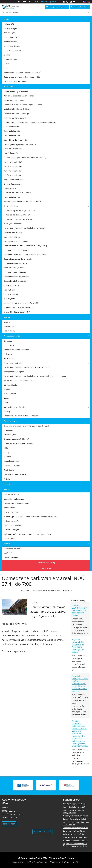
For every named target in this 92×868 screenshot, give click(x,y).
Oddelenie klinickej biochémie (15, 263)
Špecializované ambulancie (14, 100)
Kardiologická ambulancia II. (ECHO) (17, 193)
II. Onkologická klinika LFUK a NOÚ (17, 215)
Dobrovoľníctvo (10, 508)
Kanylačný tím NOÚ (11, 285)
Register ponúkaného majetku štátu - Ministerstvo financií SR (75, 845)
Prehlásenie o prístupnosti (37, 862)
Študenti (7, 484)
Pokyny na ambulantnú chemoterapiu (18, 381)
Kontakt (7, 544)
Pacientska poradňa (11, 521)
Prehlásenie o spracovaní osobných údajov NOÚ (22, 73)
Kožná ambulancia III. (12, 135)
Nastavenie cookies (72, 862)
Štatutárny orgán (10, 28)
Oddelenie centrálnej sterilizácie (16, 250)
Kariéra (6, 64)
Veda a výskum (9, 299)
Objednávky (8, 430)
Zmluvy (6, 452)
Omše (6, 403)
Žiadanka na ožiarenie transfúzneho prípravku (22, 416)
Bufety (6, 398)
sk (84, 2)
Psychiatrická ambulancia (13, 180)
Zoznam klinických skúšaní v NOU (17, 312)
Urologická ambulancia (13, 184)
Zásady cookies (55, 862)
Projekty (7, 479)
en (88, 2)
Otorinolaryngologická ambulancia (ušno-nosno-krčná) (25, 158)
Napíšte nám (9, 553)
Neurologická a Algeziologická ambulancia (20, 144)
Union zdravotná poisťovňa (74, 834)
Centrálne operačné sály (13, 233)
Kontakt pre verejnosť (12, 549)
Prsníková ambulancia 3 (13, 166)
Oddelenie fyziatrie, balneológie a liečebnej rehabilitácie (25, 255)
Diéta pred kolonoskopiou (14, 372)
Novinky (7, 317)
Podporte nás (46, 568)
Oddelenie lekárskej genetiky (15, 272)
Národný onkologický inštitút (15, 81)
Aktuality (7, 322)
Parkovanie (8, 354)
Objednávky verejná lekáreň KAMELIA (18, 443)
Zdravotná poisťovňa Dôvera (74, 831)
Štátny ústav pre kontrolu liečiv (75, 819)
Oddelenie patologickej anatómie (16, 277)
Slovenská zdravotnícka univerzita (76, 840)
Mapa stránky (18, 862)
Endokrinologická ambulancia (15, 118)
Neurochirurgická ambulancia (15, 140)
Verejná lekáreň (10, 394)
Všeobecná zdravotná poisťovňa (76, 828)
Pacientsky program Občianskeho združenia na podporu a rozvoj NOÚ (31, 517)
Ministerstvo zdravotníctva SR (75, 804)
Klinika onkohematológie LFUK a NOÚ (18, 219)
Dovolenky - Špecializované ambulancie (19, 96)
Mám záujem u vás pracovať (57, 7)
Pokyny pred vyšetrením (13, 363)
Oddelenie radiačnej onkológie (15, 281)
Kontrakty (7, 457)
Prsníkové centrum (11, 294)
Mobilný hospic (9, 290)
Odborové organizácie (12, 51)
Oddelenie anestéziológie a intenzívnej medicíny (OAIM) (25, 246)
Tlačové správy (9, 331)
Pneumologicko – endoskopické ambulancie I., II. (22, 202)
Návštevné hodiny (11, 385)
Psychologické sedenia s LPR (15, 525)
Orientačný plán (10, 345)
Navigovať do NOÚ (42, 832)
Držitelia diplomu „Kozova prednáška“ (18, 307)
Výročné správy (10, 470)
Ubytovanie (8, 389)
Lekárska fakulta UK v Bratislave (76, 837)
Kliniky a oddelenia (11, 206)
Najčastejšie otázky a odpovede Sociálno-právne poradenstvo (27, 534)
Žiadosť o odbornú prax (80, 7)
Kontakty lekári (49, 1)
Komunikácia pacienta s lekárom (16, 503)
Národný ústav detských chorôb (76, 816)
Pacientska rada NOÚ (12, 512)
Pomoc (7, 490)
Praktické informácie (13, 336)
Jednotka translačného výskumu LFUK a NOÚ (21, 303)
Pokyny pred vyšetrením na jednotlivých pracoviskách (24, 228)
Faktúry (7, 448)
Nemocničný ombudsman (14, 499)
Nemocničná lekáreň (12, 237)
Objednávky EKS (10, 435)
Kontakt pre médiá (11, 557)
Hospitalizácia (9, 359)
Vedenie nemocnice (11, 37)
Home (23, 590)
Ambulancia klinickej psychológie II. (17, 113)
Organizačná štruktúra (12, 46)
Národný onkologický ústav (62, 858)
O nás (6, 19)
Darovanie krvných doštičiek (15, 407)
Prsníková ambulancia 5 (13, 175)
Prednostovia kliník (11, 42)
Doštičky (7, 411)
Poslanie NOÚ (9, 24)
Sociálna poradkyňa (11, 530)
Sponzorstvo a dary (11, 495)
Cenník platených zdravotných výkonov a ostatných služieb (26, 426)
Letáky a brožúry (10, 326)
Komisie (7, 55)
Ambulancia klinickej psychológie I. (17, 109)
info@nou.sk (12, 817)
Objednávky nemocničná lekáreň (16, 439)
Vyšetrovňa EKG (10, 188)
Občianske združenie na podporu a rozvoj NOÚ (22, 77)
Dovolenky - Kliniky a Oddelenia (16, 91)
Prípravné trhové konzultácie (15, 474)
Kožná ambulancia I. (11, 127)
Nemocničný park (10, 59)
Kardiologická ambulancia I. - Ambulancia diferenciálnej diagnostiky (30, 122)
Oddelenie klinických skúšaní (15, 268)
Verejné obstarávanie (12, 466)
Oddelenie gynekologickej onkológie (18, 259)
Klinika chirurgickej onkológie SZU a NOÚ (20, 210)
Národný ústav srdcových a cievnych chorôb (74, 811)
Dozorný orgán (9, 33)
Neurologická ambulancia (14, 149)
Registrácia (8, 341)
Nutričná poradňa (11, 539)
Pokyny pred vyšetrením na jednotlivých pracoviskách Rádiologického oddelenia (35, 376)
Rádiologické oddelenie (13, 224)
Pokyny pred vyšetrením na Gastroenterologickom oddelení (27, 367)
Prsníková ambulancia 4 (13, 171)
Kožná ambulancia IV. (12, 197)
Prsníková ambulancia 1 (13, 162)
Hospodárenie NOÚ (11, 461)
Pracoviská (8, 86)
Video (6, 68)
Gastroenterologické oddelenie (16, 241)
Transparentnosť (11, 421)
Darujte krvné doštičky (46, 563)
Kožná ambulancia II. (12, 131)
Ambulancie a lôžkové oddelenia (16, 350)
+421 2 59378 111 (17, 814)
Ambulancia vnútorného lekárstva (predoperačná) (23, 105)
